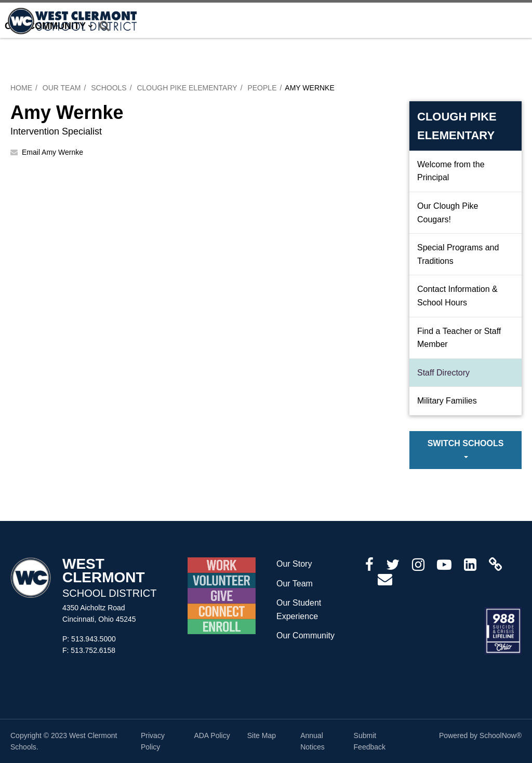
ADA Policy (212, 735)
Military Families (447, 401)
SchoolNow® (501, 735)
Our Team (62, 88)
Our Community (305, 635)
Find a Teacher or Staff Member (459, 338)
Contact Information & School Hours (457, 296)
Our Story (294, 564)
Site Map (262, 735)
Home (21, 88)
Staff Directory (443, 373)
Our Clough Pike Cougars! (448, 213)
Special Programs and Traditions (458, 254)
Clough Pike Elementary (187, 88)
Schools (109, 88)
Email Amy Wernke (52, 152)
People (262, 88)
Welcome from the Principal (451, 171)
